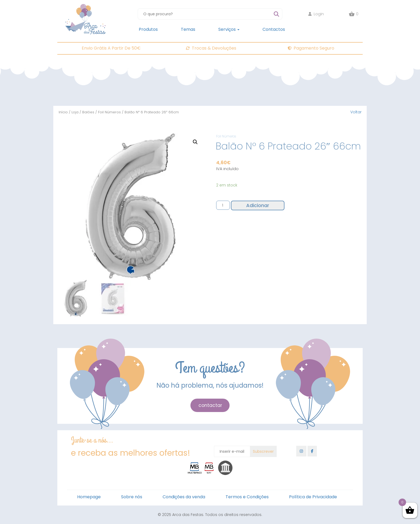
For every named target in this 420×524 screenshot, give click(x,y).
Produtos (148, 29)
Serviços (229, 29)
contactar (210, 405)
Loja (75, 112)
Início (63, 112)
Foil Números (109, 112)
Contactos (274, 29)
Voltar (356, 112)
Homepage (89, 497)
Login (316, 14)
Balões (88, 112)
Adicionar (258, 205)
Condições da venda (184, 497)
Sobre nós (132, 497)
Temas (188, 29)
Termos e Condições (247, 497)
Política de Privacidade (313, 497)
